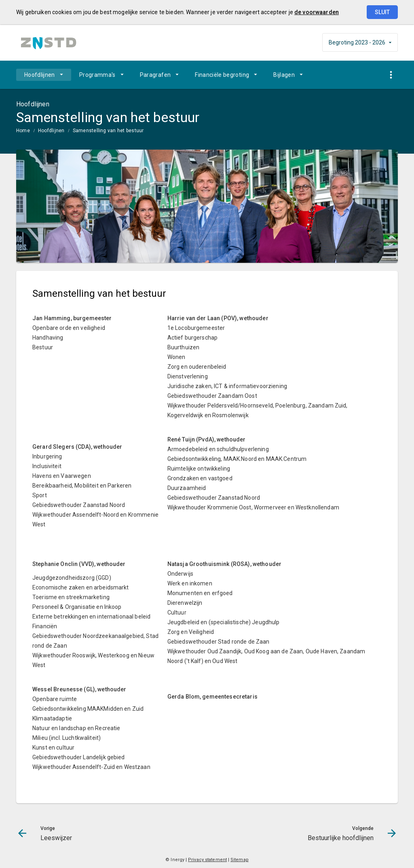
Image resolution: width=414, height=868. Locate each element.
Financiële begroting (222, 75)
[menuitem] (44, 75)
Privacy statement (207, 860)
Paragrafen (155, 75)
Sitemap (240, 860)
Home (23, 131)
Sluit (382, 12)
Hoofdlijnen (40, 75)
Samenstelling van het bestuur (108, 131)
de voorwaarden (317, 12)
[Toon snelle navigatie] (391, 75)
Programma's (97, 75)
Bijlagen (284, 75)
